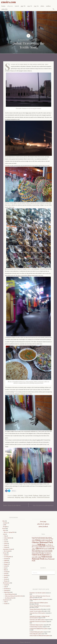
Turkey (6, 545)
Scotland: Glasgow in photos (36, 627)
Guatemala (6, 590)
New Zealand (7, 551)
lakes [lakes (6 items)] (44, 547)
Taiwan (6, 544)
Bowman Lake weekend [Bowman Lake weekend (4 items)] (46, 538)
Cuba (5, 587)
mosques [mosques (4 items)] (46, 549)
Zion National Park (9, 598)
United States (7, 592)
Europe (5, 553)
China (5, 536)
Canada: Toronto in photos (36, 611)
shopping (17, 497)
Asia (4, 534)
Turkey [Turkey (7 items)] (42, 553)
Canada (6, 585)
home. (3, 6)
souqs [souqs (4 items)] (33, 552)
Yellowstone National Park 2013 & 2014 (14, 596)
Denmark (6, 559)
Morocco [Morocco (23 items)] (40, 548)
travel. (17, 6)
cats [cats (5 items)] (36, 539)
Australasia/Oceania (8, 549)
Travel (4, 529)
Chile (5, 602)
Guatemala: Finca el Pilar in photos (38, 613)
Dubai (41, 496)
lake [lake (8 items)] (41, 547)
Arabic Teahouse (33, 496)
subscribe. (5, 9)
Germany (6, 562)
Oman (5, 542)
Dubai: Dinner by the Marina (16, 505)
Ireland (6, 566)
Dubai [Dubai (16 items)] (38, 540)
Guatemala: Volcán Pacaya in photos (38, 622)
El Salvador (7, 589)
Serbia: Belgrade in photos (36, 634)
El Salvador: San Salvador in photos (38, 593)
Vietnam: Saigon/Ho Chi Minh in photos (39, 603)
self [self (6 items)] (36, 550)
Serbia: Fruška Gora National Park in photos (40, 636)
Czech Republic (8, 557)
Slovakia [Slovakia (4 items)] (50, 550)
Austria (6, 555)
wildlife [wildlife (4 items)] (39, 557)
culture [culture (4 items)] (33, 540)
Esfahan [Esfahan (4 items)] (47, 540)
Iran (5, 540)
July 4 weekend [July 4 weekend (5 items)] (36, 547)
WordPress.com (35, 642)
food (45, 496)
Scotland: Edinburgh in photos (37, 632)
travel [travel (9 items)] (38, 553)
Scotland (6, 572)
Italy (5, 568)
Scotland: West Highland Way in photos (39, 629)
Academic (5, 523)
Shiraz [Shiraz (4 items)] (39, 550)
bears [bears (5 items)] (33, 538)
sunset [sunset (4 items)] (46, 552)
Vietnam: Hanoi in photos (35, 609)
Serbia (6, 574)
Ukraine (6, 581)
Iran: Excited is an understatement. (41, 505)
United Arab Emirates (43, 497)
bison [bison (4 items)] (36, 538)
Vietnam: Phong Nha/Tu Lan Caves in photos (40, 606)
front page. (43, 522)
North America (7, 583)
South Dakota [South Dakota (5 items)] (38, 552)
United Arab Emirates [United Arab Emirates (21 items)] (41, 555)
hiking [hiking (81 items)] (41, 545)
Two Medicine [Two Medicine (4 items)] (48, 553)
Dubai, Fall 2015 (18, 496)
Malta (5, 570)
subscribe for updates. (43, 524)
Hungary (6, 564)
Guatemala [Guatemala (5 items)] (35, 545)
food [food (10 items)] (51, 540)
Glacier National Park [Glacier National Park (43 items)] (42, 542)
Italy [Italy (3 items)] (52, 545)
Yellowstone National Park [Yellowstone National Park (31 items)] (42, 558)
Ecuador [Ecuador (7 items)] (42, 540)
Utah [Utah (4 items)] (51, 555)
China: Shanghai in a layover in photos (38, 599)
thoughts (5, 527)
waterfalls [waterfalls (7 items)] (35, 557)
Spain (5, 577)
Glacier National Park (10, 594)
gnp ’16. (23, 6)
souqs (22, 497)
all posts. (10, 6)
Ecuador (6, 604)
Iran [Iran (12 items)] (50, 545)
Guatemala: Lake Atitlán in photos (37, 620)
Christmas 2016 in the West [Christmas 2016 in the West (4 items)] (47, 539)
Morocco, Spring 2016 (9, 532)
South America (7, 600)
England (6, 560)
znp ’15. (30, 6)
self (4, 525)
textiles (34, 497)
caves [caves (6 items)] (39, 539)
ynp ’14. (36, 6)
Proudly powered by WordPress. (11, 642)
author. (48, 6)
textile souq (28, 497)
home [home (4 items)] (47, 545)
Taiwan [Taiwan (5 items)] (34, 553)
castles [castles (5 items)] (33, 539)
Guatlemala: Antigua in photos (36, 625)
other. (42, 6)
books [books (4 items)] (39, 538)
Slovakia (6, 575)
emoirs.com (8, 2)
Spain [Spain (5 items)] (43, 552)
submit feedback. (43, 527)
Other (4, 521)
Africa (5, 530)
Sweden (6, 579)
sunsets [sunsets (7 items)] (50, 552)
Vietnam (6, 547)
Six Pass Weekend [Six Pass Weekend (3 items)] (44, 550)
